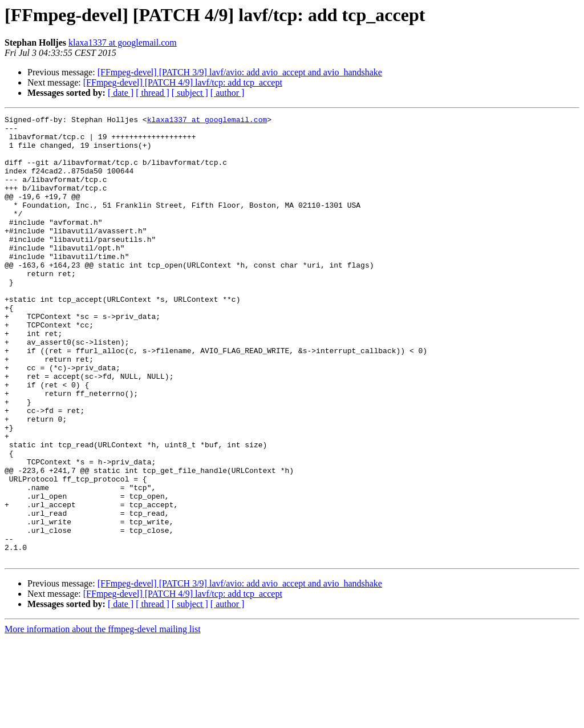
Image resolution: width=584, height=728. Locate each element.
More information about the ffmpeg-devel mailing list (103, 718)
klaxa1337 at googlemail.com (123, 43)
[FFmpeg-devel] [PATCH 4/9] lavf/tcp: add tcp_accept (183, 82)
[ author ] (228, 93)
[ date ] (121, 93)
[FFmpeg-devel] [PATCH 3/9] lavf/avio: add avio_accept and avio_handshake (240, 72)
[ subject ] (190, 93)
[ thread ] (153, 93)
